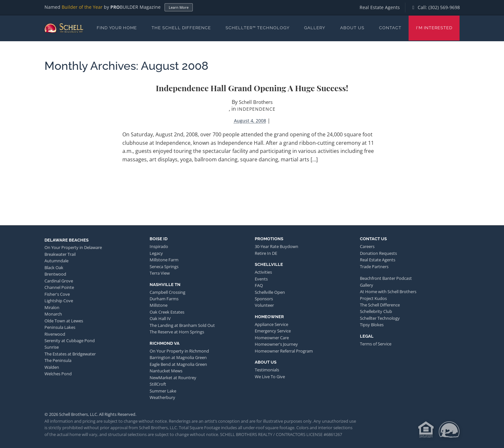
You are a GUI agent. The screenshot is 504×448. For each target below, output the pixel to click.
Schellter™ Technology (258, 28)
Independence (256, 109)
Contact (390, 28)
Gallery (315, 28)
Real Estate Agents (380, 7)
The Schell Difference (181, 28)
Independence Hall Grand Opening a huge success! (252, 88)
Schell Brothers (256, 102)
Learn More (179, 7)
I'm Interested (434, 28)
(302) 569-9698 (444, 7)
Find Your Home (117, 28)
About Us (352, 28)
